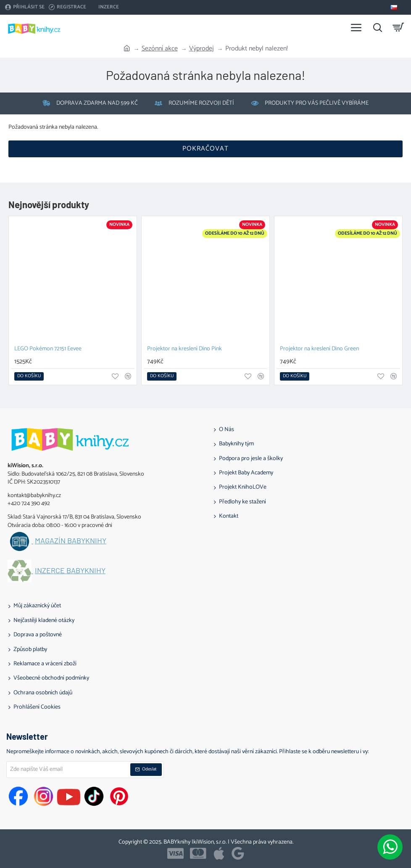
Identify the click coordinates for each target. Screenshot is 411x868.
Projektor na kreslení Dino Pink (184, 349)
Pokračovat (205, 149)
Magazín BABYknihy (71, 541)
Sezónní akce (160, 49)
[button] (29, 376)
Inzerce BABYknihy (70, 571)
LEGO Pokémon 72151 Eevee (48, 349)
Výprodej (202, 49)
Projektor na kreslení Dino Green (319, 349)
